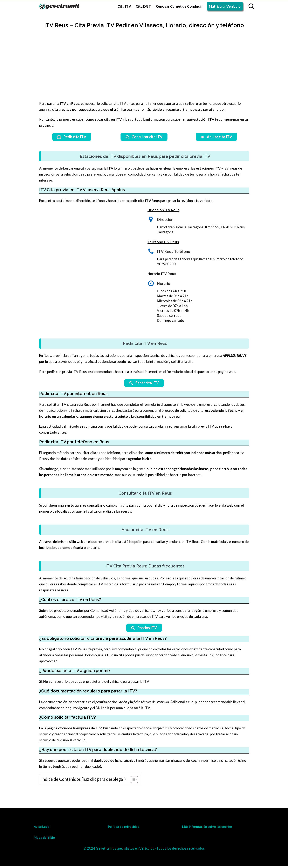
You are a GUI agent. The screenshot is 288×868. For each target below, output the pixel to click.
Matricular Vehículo (225, 6)
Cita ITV (124, 6)
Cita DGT (143, 6)
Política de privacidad (124, 828)
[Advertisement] (144, 70)
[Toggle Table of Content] (132, 781)
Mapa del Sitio (44, 839)
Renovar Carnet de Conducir (179, 6)
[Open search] (251, 6)
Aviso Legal (42, 828)
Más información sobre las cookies (207, 828)
